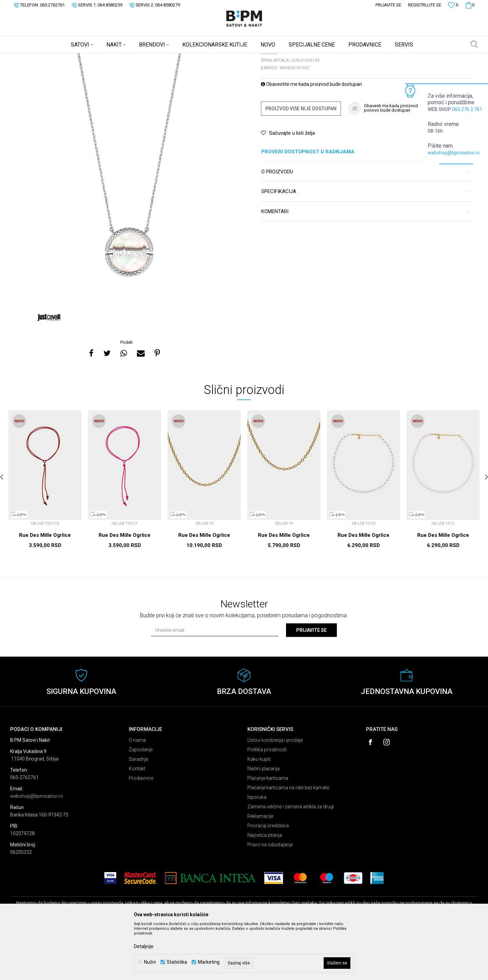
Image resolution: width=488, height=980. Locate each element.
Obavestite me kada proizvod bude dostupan (311, 137)
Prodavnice (141, 831)
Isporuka (257, 850)
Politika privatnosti (267, 803)
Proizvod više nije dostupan (301, 162)
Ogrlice (94, 58)
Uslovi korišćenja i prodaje (275, 793)
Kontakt (137, 822)
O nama (137, 793)
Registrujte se (425, 5)
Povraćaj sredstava (268, 879)
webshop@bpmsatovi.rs (454, 153)
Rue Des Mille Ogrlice (45, 588)
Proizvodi (58, 58)
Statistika (177, 962)
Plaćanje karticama (268, 831)
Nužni (150, 962)
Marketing (209, 962)
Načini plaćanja (263, 822)
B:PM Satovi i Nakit (27, 58)
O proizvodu (367, 225)
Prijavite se (311, 683)
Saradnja (138, 812)
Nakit (77, 58)
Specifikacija (367, 245)
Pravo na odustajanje (270, 898)
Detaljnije (144, 946)
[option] (127, 230)
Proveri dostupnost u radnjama (367, 205)
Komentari (367, 265)
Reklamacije (260, 869)
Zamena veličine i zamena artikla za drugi (291, 860)
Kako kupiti (259, 812)
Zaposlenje (141, 803)
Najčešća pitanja (265, 888)
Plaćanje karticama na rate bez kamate (288, 841)
